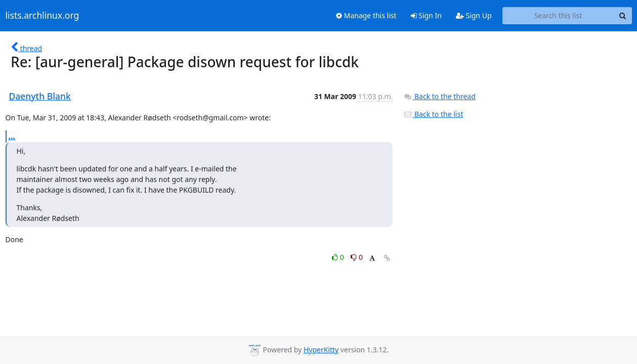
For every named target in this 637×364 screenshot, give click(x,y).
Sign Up (474, 15)
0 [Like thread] (339, 257)
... (12, 136)
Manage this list (366, 15)
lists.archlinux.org (43, 16)
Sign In (426, 15)
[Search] (623, 16)
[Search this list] (558, 16)
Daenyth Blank (40, 96)
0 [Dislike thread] (357, 257)
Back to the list (433, 114)
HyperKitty (321, 350)
